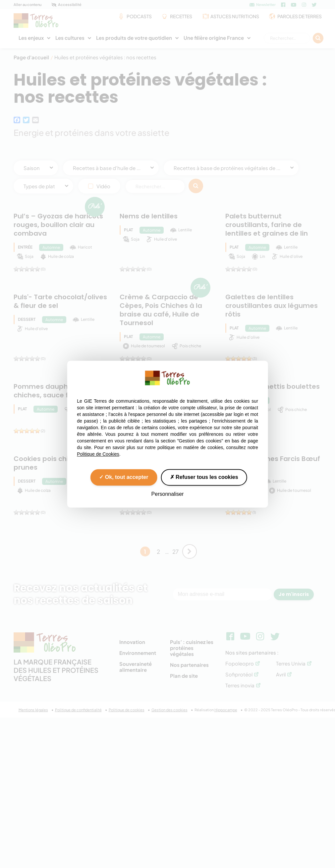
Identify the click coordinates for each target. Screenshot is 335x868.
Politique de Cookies (98, 454)
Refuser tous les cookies (204, 477)
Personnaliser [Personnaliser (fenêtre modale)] (168, 494)
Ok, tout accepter (124, 477)
